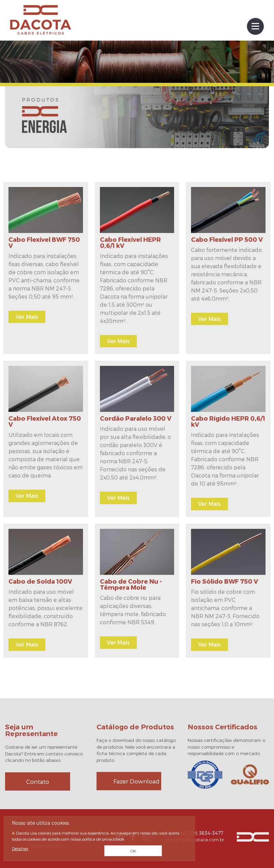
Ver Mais (27, 317)
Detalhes (20, 848)
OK (133, 851)
